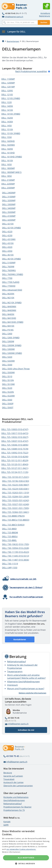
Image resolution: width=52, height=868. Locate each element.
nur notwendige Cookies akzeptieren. (21, 849)
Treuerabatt (9, 779)
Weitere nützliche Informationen (32, 693)
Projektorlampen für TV (14, 810)
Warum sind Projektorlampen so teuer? (26, 688)
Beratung (8, 773)
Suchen (44, 22)
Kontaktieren (20, 639)
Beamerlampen (13, 41)
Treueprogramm (15, 671)
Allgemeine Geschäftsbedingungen (23, 682)
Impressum (12, 685)
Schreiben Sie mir (26, 730)
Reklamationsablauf (16, 661)
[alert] (26, 847)
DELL (8, 79)
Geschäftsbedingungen (14, 800)
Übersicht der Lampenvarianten (18, 786)
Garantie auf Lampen (13, 776)
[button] (26, 864)
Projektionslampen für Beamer (17, 807)
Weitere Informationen (11, 852)
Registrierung (45, 16)
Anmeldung (45, 13)
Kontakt (7, 822)
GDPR (6, 825)
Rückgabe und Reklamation (16, 797)
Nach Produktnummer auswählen (31, 71)
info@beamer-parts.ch (13, 17)
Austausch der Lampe (13, 782)
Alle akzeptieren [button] (26, 858)
